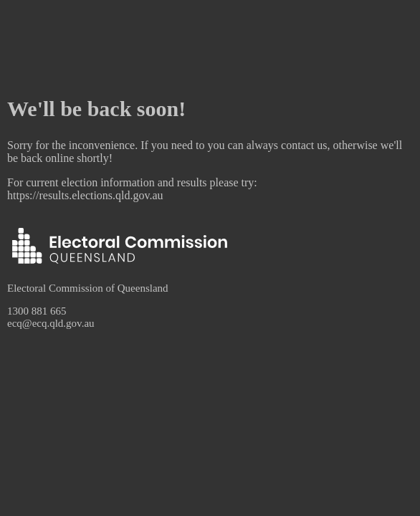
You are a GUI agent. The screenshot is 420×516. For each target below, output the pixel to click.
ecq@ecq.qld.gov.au (51, 323)
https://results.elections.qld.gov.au (85, 195)
